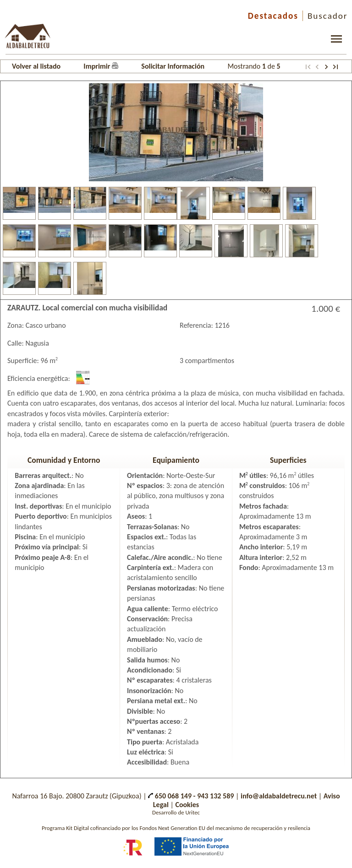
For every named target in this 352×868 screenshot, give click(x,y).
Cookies (187, 805)
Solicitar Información (173, 66)
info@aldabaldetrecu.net (279, 796)
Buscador (327, 16)
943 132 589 (215, 796)
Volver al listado (36, 66)
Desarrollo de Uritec (176, 812)
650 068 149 (170, 796)
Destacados (273, 16)
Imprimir (101, 66)
